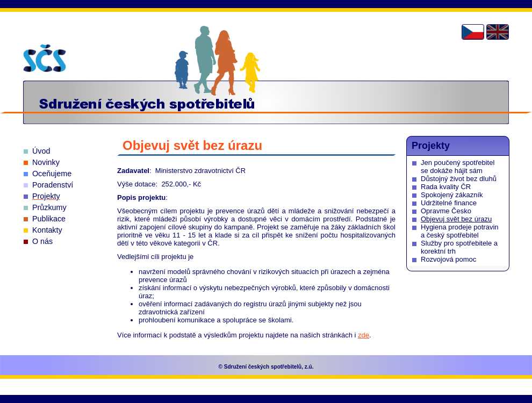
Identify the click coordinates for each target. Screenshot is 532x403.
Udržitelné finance (449, 203)
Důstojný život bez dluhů (459, 179)
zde (364, 335)
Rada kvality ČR (446, 187)
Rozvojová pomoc (448, 259)
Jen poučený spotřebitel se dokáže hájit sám (458, 167)
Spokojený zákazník (452, 195)
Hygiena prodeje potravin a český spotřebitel (460, 231)
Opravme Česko (446, 211)
